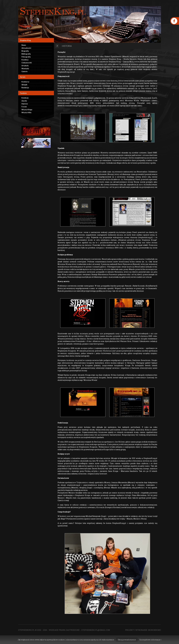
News (24, 45)
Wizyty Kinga (27, 110)
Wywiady (25, 68)
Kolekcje (25, 98)
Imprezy (25, 104)
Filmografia (26, 57)
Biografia (25, 51)
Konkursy (25, 82)
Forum (24, 107)
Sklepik (24, 85)
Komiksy (25, 60)
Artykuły (25, 66)
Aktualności (26, 48)
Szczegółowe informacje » (150, 640)
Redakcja (25, 88)
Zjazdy (24, 101)
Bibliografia (26, 54)
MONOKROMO (155, 630)
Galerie (24, 71)
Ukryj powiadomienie (127, 640)
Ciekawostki (27, 63)
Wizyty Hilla (26, 112)
